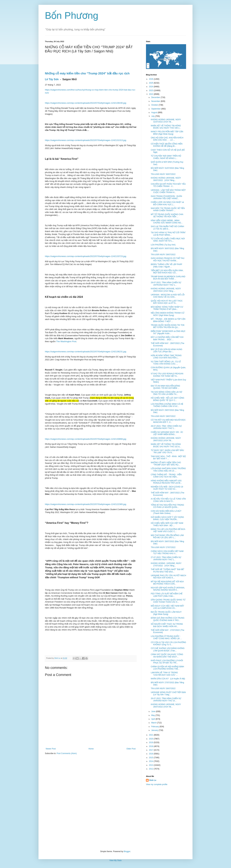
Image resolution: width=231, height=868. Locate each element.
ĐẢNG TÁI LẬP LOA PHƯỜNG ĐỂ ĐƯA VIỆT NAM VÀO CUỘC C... (168, 530)
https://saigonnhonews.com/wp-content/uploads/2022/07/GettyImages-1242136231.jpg (86, 352)
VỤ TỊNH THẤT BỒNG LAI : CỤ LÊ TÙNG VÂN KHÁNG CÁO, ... (166, 363)
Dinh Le (58, 658)
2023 (151, 90)
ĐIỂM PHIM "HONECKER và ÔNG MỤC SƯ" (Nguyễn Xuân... (168, 332)
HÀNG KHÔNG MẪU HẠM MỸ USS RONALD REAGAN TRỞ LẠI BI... (166, 482)
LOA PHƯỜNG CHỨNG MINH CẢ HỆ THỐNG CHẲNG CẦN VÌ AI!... (167, 405)
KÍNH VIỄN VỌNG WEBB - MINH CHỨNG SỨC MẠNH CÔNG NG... (167, 222)
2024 (151, 87)
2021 (151, 735)
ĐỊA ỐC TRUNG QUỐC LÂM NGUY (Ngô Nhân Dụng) (166, 613)
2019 (151, 742)
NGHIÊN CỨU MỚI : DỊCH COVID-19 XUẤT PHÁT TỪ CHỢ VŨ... (167, 488)
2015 (151, 758)
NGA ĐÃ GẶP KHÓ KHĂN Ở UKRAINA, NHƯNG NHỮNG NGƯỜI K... (168, 589)
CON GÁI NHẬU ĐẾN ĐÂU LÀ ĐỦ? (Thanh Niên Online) (166, 512)
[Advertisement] (116, 818)
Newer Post (51, 749)
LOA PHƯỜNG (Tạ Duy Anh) (163, 245)
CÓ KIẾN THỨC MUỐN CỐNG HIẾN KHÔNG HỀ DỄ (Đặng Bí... (167, 145)
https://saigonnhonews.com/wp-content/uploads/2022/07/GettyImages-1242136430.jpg (86, 103)
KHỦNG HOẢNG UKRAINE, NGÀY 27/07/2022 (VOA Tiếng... (166, 564)
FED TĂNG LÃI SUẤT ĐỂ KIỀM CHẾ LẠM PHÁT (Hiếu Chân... (167, 595)
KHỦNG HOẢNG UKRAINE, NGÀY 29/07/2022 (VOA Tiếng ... (166, 290)
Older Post (131, 749)
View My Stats (116, 860)
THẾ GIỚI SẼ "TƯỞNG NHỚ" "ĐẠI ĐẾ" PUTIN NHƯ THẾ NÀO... (168, 571)
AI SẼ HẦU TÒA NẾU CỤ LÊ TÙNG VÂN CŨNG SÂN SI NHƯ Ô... (168, 500)
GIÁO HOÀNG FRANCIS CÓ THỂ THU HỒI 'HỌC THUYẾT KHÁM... (168, 259)
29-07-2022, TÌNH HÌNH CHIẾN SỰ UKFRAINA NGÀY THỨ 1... (166, 284)
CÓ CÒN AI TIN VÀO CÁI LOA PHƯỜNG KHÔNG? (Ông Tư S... (168, 643)
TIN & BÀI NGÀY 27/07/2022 (163, 547)
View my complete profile (157, 784)
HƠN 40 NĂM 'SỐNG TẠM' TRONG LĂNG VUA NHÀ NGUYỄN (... (166, 357)
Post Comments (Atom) (67, 753)
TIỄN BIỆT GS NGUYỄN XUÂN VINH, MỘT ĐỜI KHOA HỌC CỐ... (167, 272)
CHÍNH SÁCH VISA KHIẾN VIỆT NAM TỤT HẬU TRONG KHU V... (167, 552)
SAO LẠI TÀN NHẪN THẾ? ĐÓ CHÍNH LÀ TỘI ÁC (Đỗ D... (167, 228)
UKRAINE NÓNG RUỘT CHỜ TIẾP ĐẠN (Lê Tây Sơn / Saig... (168, 693)
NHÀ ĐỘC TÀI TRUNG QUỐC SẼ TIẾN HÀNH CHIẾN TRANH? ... (168, 209)
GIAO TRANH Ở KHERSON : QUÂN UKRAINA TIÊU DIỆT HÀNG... (166, 197)
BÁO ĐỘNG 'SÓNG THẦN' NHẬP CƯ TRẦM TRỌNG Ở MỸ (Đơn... (167, 308)
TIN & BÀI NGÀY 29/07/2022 (163, 255)
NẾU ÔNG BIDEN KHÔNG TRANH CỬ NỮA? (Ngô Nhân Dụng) (168, 314)
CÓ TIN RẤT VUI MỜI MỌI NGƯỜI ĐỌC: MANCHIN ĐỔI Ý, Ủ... (168, 421)
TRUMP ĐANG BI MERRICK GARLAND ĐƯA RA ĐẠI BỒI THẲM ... (168, 278)
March (154, 723)
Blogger (127, 851)
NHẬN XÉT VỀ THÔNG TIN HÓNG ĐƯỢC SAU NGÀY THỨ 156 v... (166, 127)
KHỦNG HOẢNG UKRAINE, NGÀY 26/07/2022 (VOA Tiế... (166, 706)
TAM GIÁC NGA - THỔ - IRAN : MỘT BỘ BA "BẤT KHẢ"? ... (168, 458)
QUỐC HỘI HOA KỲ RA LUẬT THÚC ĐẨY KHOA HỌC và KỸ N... (167, 302)
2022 (151, 94)
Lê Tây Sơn (52, 79)
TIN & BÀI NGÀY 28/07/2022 (163, 416)
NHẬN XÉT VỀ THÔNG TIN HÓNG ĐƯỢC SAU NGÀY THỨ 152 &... (166, 445)
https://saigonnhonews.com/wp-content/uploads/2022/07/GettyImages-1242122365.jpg (86, 504)
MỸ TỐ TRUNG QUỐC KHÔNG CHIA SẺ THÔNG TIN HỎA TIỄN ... (167, 216)
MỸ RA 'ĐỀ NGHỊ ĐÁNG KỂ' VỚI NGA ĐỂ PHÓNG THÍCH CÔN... (167, 583)
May (153, 715)
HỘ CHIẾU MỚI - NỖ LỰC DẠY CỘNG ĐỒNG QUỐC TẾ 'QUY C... (167, 399)
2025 (151, 83)
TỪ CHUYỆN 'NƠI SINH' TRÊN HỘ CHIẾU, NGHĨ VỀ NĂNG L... (166, 157)
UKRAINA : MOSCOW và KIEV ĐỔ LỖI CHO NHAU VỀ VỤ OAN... (168, 296)
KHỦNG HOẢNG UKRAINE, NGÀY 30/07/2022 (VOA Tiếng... (166, 179)
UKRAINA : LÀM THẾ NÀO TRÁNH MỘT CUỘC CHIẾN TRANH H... (168, 191)
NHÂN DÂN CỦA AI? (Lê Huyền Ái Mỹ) (168, 679)
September (156, 109)
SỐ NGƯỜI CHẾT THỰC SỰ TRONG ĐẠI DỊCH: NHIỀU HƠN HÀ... (167, 625)
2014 (151, 761)
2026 (151, 79)
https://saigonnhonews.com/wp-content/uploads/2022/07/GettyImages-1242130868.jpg (86, 439)
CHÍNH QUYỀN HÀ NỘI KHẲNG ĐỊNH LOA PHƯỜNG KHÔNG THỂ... (167, 668)
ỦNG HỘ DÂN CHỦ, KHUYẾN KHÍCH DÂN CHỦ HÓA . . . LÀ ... (167, 139)
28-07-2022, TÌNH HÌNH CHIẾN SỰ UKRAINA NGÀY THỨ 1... (166, 427)
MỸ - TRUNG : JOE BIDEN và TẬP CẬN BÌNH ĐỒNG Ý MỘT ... (168, 320)
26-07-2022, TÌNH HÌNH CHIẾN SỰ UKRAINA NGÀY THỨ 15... (166, 700)
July (153, 116)
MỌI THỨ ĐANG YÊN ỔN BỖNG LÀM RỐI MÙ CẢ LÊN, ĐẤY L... (167, 536)
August (155, 112)
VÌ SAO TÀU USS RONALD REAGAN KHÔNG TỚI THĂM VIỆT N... (167, 375)
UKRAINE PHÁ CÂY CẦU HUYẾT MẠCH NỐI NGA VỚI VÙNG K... (168, 577)
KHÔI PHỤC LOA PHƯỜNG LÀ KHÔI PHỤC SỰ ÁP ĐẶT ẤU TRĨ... (167, 662)
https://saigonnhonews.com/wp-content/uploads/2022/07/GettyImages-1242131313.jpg (86, 140)
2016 (151, 754)
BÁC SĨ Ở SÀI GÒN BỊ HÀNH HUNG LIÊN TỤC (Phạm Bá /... (167, 351)
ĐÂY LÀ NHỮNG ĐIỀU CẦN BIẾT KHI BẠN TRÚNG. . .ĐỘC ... (167, 338)
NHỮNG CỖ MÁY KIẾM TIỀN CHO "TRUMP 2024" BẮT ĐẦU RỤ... (166, 464)
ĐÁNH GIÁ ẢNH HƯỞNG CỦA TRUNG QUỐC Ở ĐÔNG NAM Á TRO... (168, 619)
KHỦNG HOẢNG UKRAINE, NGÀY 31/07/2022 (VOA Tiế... (166, 121)
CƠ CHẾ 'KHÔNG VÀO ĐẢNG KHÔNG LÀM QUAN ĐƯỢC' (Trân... (168, 649)
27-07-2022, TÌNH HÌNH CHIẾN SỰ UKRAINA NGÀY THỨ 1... (166, 558)
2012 (151, 769)
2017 (151, 750)
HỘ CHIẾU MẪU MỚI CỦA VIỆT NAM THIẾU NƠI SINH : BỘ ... (167, 524)
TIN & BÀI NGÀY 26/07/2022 (163, 688)
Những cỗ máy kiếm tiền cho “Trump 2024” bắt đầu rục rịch (87, 73)
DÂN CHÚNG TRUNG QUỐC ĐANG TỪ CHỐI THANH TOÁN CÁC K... (168, 601)
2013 (151, 765)
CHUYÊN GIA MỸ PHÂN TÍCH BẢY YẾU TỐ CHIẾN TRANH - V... (168, 185)
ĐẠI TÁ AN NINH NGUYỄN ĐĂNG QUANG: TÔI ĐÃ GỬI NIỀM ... (165, 387)
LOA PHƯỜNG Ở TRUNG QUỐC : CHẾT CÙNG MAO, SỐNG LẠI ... (166, 637)
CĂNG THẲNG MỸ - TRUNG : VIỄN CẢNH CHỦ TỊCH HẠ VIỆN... (166, 476)
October (155, 105)
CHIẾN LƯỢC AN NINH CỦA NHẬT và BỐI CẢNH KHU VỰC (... (167, 203)
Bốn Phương (72, 16)
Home (91, 749)
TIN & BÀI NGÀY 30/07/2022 (163, 174)
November (156, 101)
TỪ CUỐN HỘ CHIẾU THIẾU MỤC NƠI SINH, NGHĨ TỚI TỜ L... (168, 240)
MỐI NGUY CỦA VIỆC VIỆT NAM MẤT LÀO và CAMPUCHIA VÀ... (167, 607)
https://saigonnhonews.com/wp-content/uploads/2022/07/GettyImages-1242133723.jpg (86, 256)
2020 (151, 739)
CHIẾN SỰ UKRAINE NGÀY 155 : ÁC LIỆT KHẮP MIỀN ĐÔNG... (167, 433)
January (155, 730)
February (155, 727)
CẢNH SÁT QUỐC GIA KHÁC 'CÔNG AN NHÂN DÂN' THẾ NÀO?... (167, 656)
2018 (151, 746)
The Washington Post (66, 341)
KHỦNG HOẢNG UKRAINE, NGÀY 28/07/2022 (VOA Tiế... (166, 439)
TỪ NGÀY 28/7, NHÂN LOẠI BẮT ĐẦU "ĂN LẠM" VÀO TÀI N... (167, 451)
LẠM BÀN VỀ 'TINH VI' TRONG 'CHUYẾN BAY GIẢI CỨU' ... (164, 674)
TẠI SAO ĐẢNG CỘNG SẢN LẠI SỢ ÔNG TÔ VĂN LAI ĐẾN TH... (166, 393)
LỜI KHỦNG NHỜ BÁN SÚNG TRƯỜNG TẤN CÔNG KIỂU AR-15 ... (168, 470)
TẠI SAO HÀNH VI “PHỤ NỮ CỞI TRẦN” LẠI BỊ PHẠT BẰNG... (168, 234)
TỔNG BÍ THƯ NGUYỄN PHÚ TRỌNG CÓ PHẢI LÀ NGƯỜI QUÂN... (167, 506)
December (156, 97)
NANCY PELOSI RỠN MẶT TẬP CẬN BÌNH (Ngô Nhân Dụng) (167, 133)
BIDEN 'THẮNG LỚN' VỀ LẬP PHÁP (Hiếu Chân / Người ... (166, 265)
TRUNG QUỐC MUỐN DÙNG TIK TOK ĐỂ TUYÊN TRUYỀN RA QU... (168, 326)
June (154, 711)
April (153, 719)
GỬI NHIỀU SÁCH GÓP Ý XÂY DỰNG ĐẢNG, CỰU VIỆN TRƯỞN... (167, 518)
